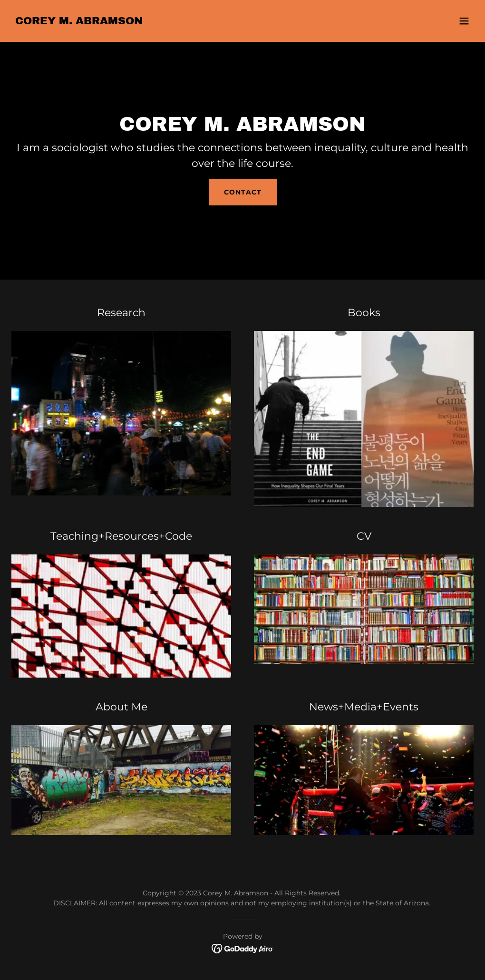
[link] (79, 22)
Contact (243, 192)
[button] (464, 21)
